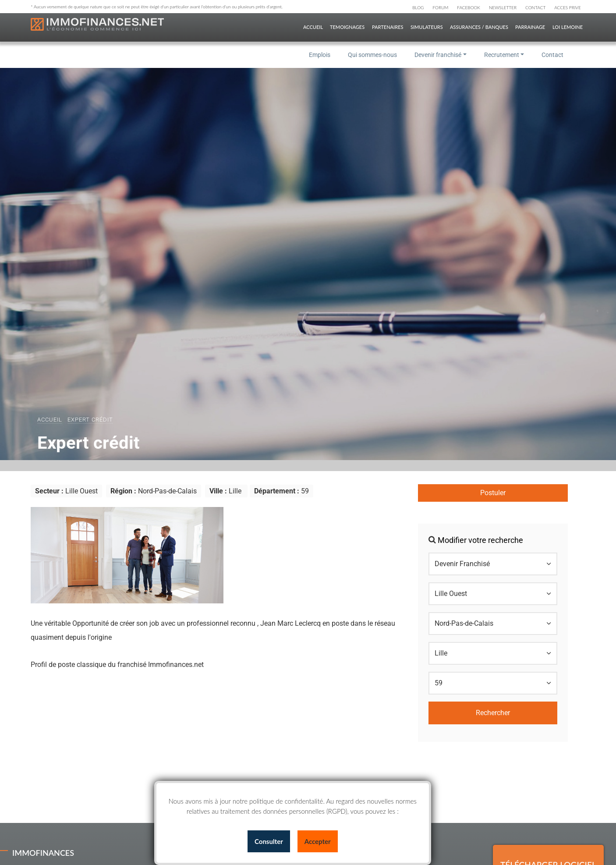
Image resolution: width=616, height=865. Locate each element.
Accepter (318, 841)
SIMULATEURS (427, 27)
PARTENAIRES (388, 27)
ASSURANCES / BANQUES (479, 27)
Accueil (50, 420)
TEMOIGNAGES (347, 27)
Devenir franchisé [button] (438, 55)
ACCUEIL (313, 27)
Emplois (320, 55)
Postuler (493, 493)
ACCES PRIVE (567, 7)
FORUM (440, 7)
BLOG (418, 7)
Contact (552, 55)
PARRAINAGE (530, 27)
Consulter (269, 841)
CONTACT (535, 7)
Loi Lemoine (568, 27)
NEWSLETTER (503, 7)
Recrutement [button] (502, 55)
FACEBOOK (469, 7)
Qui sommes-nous (372, 55)
